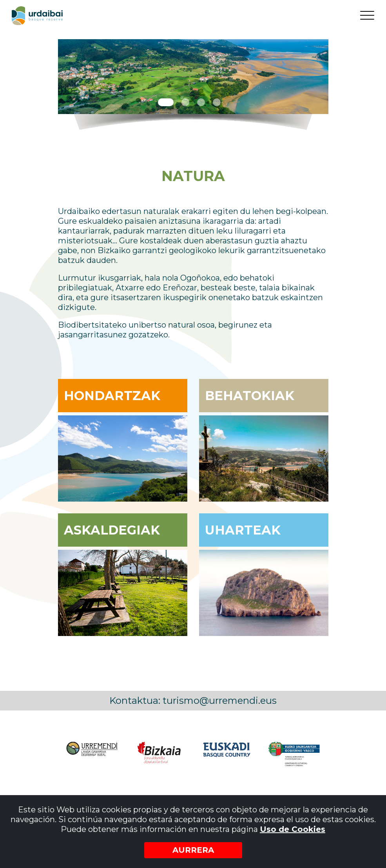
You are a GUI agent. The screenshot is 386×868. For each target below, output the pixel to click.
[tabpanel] (193, 77)
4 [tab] (217, 102)
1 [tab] (166, 102)
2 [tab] (185, 102)
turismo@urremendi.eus (220, 700)
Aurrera (193, 850)
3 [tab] (201, 102)
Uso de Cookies (293, 829)
